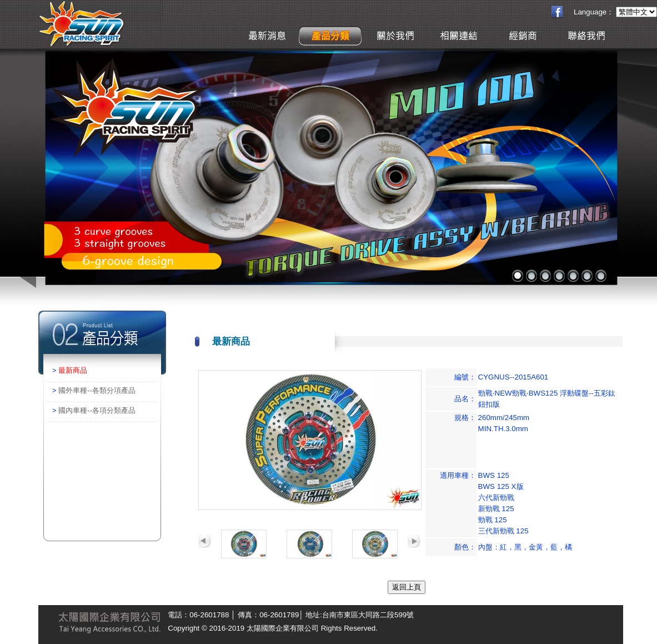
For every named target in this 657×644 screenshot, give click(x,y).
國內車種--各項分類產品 (97, 410)
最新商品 (73, 370)
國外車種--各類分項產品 (97, 390)
